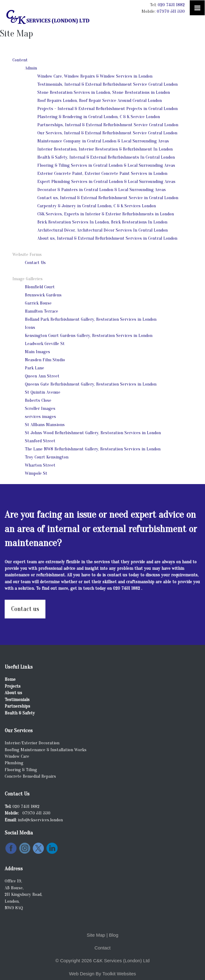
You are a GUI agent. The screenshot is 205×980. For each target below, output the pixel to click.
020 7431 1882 (171, 5)
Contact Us (35, 263)
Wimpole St (36, 473)
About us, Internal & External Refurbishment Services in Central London (107, 238)
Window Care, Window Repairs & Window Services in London (95, 76)
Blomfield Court (40, 287)
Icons (30, 327)
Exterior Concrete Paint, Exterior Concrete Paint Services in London (102, 173)
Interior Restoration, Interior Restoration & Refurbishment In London (105, 149)
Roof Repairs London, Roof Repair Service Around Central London (100, 101)
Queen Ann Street (42, 376)
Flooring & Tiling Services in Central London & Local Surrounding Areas (106, 165)
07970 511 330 (171, 11)
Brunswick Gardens (43, 295)
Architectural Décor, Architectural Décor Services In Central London (102, 230)
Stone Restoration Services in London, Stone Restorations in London (104, 92)
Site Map (96, 935)
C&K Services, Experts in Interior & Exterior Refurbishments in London (106, 214)
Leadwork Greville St (45, 344)
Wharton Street (40, 465)
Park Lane (35, 368)
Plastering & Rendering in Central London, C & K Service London (99, 117)
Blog (114, 935)
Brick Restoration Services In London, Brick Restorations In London (102, 222)
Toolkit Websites (119, 974)
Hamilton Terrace (42, 311)
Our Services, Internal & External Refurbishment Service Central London (107, 133)
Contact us (25, 609)
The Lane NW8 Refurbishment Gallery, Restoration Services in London (93, 449)
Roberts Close (38, 400)
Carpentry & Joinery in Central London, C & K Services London (97, 206)
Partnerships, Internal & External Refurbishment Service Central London (108, 125)
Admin (31, 68)
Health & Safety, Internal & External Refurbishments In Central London (106, 157)
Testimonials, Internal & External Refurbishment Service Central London (107, 84)
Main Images (37, 352)
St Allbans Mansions (45, 425)
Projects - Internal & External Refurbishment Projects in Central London (107, 109)
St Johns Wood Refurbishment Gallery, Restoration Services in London (93, 433)
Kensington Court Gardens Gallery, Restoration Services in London (89, 336)
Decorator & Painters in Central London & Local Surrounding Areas (102, 190)
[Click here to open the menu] (197, 8)
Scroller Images (40, 408)
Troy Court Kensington (47, 457)
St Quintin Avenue (43, 392)
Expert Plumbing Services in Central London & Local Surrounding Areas (106, 182)
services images (40, 417)
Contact (103, 948)
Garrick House (38, 303)
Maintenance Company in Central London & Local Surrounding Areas (103, 141)
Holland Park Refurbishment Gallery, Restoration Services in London (91, 319)
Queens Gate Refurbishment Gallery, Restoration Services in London (91, 384)
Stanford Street (40, 441)
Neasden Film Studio (45, 360)
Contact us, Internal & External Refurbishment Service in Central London (108, 198)
